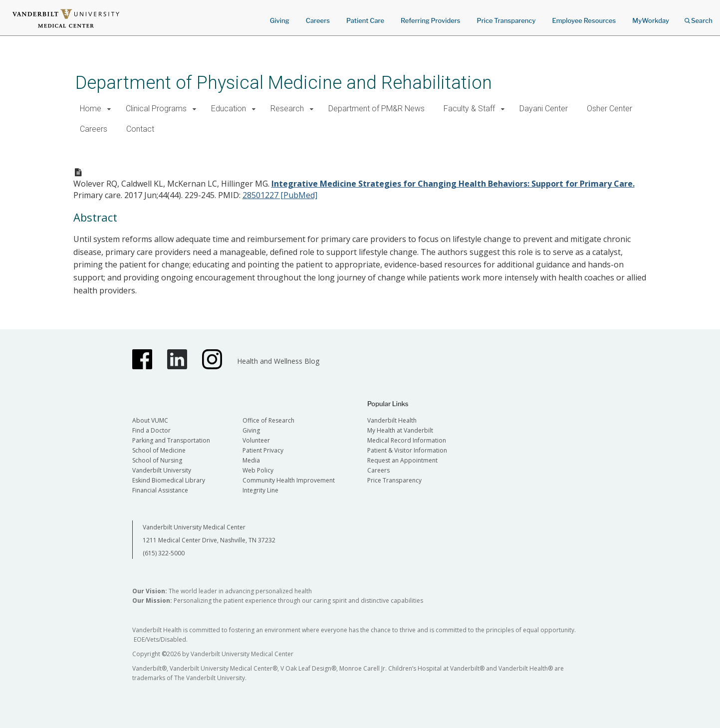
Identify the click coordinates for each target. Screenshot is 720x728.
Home (91, 109)
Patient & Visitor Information (407, 450)
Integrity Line (260, 490)
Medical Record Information (407, 440)
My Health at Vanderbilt (400, 430)
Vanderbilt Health (392, 420)
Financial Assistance (160, 490)
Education (229, 109)
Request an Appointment (402, 460)
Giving (280, 20)
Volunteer (256, 440)
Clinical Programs (156, 109)
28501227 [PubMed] (280, 195)
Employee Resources (584, 20)
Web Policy (258, 470)
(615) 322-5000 (164, 553)
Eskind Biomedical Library (169, 480)
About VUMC (150, 420)
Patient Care (365, 20)
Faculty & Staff (469, 109)
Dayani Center (544, 109)
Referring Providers (430, 20)
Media (251, 460)
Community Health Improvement (289, 480)
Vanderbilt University (162, 470)
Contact (140, 129)
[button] (110, 109)
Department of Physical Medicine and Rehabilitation (284, 83)
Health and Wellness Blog (278, 361)
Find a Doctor (151, 430)
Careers (318, 20)
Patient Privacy (263, 450)
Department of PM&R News (376, 109)
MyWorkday (651, 20)
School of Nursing (157, 460)
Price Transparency (506, 20)
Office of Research (268, 420)
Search (699, 17)
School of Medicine (159, 450)
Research (287, 109)
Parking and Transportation (171, 440)
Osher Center (609, 109)
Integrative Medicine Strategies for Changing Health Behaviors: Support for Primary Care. (453, 184)
